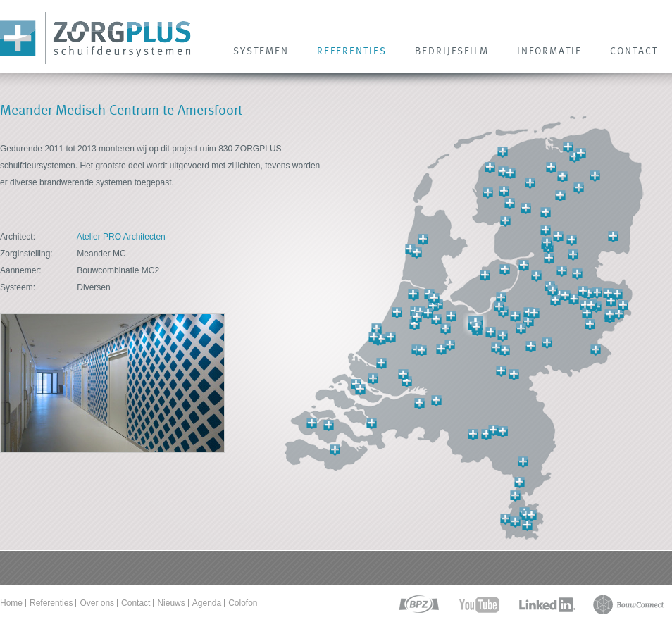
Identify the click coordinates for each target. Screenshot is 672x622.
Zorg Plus (95, 38)
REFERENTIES (352, 51)
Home (11, 603)
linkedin (547, 605)
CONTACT (634, 51)
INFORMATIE (549, 51)
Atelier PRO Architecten (121, 237)
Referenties (51, 603)
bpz (418, 605)
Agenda (207, 603)
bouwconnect (629, 605)
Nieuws (171, 603)
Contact (136, 603)
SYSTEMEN (261, 51)
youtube (479, 605)
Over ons (97, 603)
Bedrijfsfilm (452, 51)
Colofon (243, 603)
